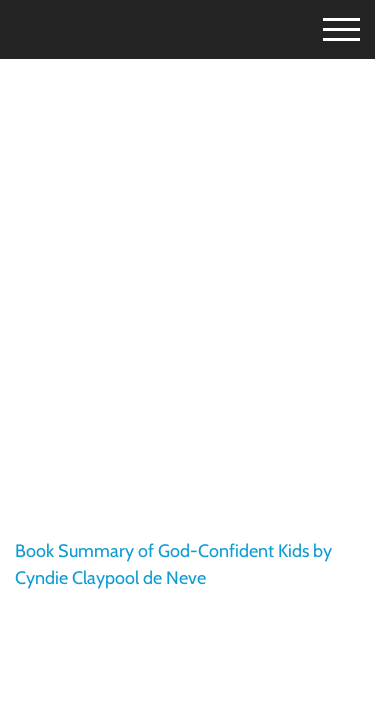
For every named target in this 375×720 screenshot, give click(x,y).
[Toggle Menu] (324, 26)
